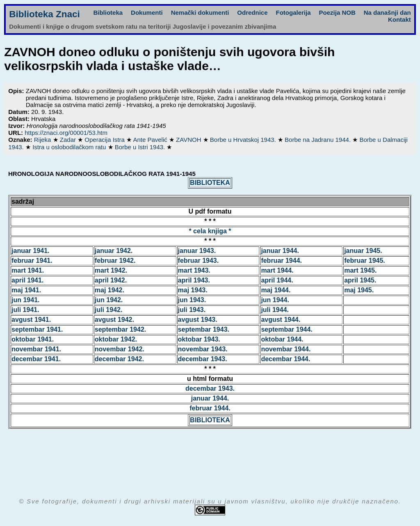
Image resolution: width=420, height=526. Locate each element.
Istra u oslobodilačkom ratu (70, 147)
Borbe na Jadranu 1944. (318, 140)
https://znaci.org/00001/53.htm (66, 133)
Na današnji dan (387, 13)
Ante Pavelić (151, 140)
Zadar (69, 140)
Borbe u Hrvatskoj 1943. (244, 140)
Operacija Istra (105, 140)
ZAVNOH (189, 140)
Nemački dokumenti (200, 13)
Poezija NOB (337, 13)
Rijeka (43, 140)
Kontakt (399, 19)
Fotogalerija (293, 13)
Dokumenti (147, 13)
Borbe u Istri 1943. (141, 147)
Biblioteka (108, 13)
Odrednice (252, 13)
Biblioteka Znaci (45, 14)
